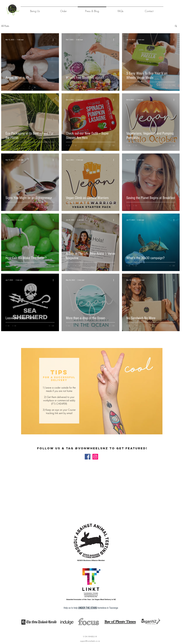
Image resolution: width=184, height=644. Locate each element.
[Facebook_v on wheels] (88, 457)
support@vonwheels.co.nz (90, 641)
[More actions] (54, 40)
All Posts (5, 26)
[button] (176, 26)
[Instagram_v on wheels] (95, 457)
